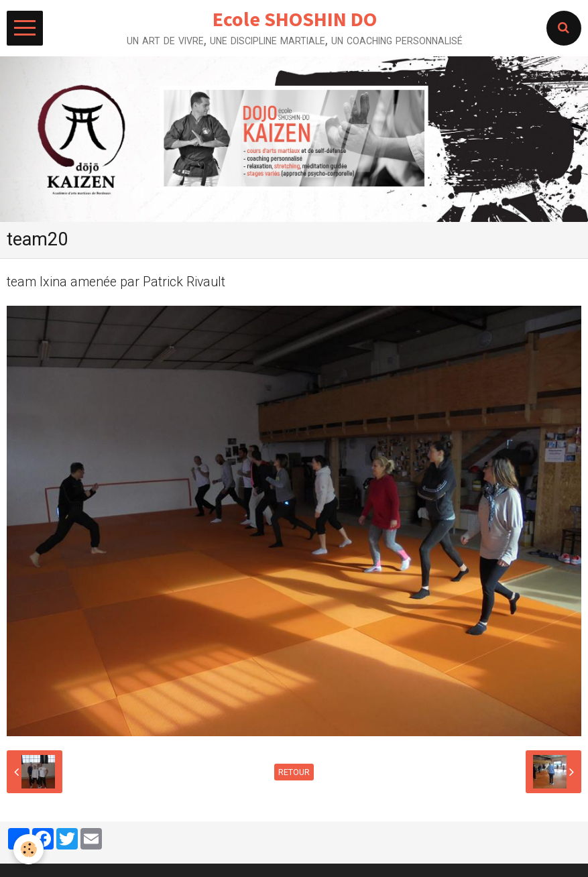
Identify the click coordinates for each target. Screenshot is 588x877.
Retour (294, 772)
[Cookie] (28, 849)
